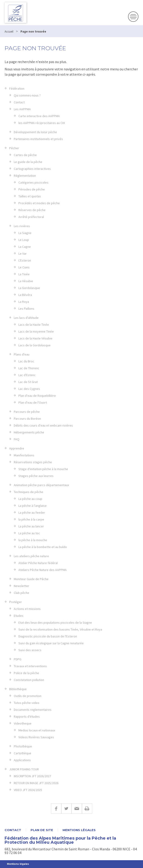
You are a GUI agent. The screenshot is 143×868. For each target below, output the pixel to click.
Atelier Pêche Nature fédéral (38, 563)
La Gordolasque (29, 288)
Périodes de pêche (32, 189)
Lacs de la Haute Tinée (34, 325)
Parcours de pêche (27, 412)
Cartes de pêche (25, 155)
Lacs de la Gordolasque (34, 345)
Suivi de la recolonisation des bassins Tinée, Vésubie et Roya (60, 629)
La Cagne (25, 247)
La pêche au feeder (32, 513)
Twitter (66, 809)
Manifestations (24, 455)
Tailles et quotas (30, 196)
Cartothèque (23, 753)
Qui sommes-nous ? (27, 95)
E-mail (77, 809)
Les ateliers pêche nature (31, 556)
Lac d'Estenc (27, 375)
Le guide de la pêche (28, 162)
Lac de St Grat (28, 382)
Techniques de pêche (29, 492)
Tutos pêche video (27, 703)
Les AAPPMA (22, 109)
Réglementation (25, 176)
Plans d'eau (22, 354)
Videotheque (23, 723)
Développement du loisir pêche (35, 132)
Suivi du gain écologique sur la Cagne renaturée (51, 643)
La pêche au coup (30, 499)
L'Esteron (25, 260)
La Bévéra (25, 295)
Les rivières (22, 226)
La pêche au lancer (31, 526)
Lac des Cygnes (29, 389)
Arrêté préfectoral (31, 217)
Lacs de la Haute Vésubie (35, 338)
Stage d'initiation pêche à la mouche (43, 469)
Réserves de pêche (32, 210)
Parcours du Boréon (27, 419)
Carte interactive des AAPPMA (39, 116)
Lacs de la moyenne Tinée (36, 331)
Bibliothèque (18, 689)
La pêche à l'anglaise (33, 506)
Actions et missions (27, 609)
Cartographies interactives (32, 169)
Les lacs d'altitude (26, 318)
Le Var (23, 254)
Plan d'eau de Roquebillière (37, 396)
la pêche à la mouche (33, 540)
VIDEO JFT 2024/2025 (28, 790)
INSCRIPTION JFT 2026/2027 (32, 776)
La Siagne (25, 233)
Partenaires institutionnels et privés (38, 139)
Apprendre (17, 448)
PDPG (18, 659)
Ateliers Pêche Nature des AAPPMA (43, 570)
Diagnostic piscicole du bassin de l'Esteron (48, 636)
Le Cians (24, 267)
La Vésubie (26, 281)
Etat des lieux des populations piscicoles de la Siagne (55, 623)
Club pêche (21, 593)
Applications (22, 760)
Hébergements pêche (29, 432)
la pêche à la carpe (31, 519)
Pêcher (14, 148)
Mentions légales (79, 830)
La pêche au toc (29, 533)
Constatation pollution (29, 680)
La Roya (24, 302)
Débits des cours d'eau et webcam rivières (43, 425)
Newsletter (21, 586)
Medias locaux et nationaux (37, 730)
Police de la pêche (26, 673)
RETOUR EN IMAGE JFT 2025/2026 (36, 783)
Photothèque (23, 746)
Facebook (56, 809)
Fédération (17, 88)
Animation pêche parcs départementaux (41, 485)
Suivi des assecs (30, 650)
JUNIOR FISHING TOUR (24, 769)
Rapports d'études (27, 716)
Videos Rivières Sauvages (36, 737)
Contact (19, 102)
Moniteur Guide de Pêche (31, 579)
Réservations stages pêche (33, 462)
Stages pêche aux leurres (36, 476)
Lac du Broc (26, 361)
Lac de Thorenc (29, 368)
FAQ (17, 439)
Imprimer (87, 809)
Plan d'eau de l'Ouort (33, 402)
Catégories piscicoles (33, 182)
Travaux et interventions (30, 666)
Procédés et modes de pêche (39, 203)
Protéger (16, 602)
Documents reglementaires (33, 710)
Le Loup (24, 240)
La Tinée (24, 274)
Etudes (19, 616)
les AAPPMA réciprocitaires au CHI (42, 123)
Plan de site (42, 830)
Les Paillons (26, 309)
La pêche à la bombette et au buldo (43, 547)
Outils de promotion (28, 696)
